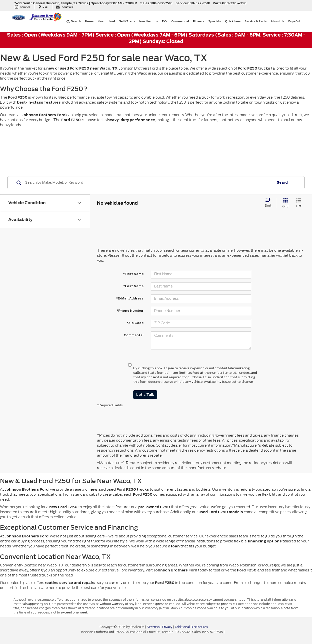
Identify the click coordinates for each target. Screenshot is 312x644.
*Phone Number (130, 311)
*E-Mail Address (130, 298)
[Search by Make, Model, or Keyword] (149, 183)
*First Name (133, 274)
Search (74, 21)
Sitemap (153, 627)
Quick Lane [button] (233, 21)
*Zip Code (135, 323)
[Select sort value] (269, 203)
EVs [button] (165, 21)
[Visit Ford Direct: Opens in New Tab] (227, 632)
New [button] (100, 21)
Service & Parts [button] (256, 21)
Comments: (134, 335)
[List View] (299, 203)
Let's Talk (145, 395)
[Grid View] (284, 203)
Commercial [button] (180, 21)
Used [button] (111, 21)
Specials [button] (215, 21)
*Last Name (133, 286)
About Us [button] (277, 21)
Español (294, 21)
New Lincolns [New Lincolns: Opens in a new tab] (149, 21)
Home (89, 21)
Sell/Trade (127, 21)
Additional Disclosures (191, 627)
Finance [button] (199, 21)
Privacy (167, 627)
